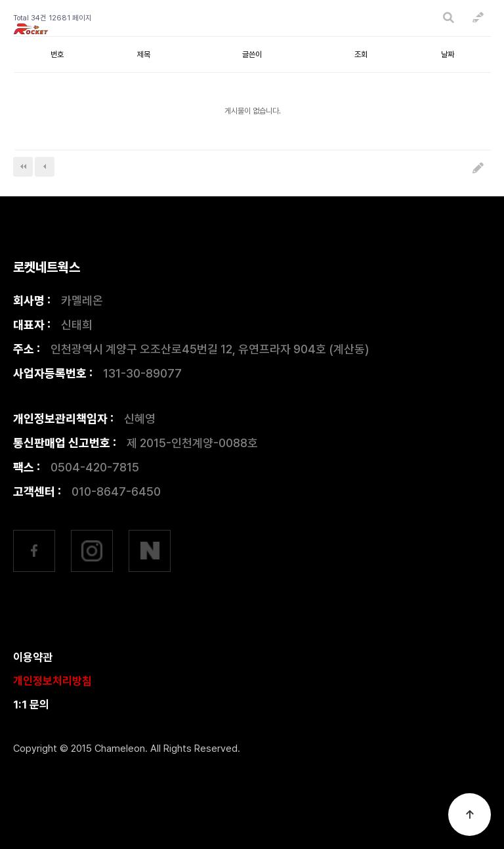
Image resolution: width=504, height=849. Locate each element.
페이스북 (34, 551)
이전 (45, 167)
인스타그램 (92, 551)
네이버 (150, 551)
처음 (23, 167)
